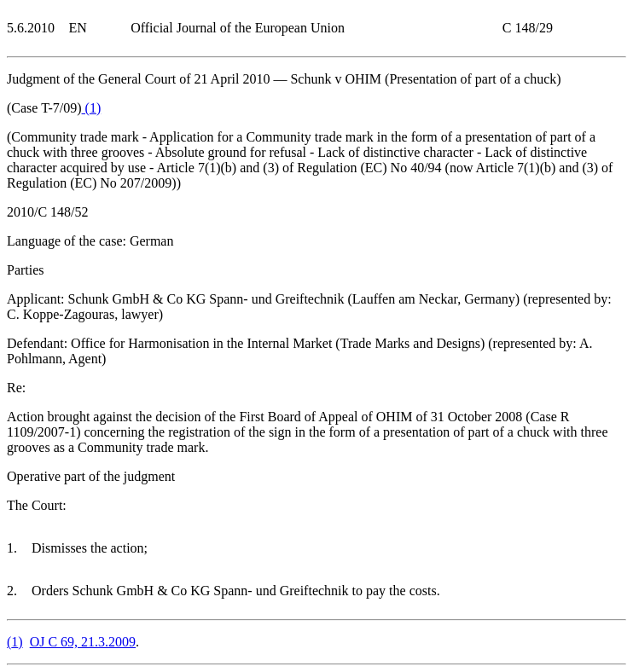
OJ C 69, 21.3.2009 (83, 642)
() (92, 108)
